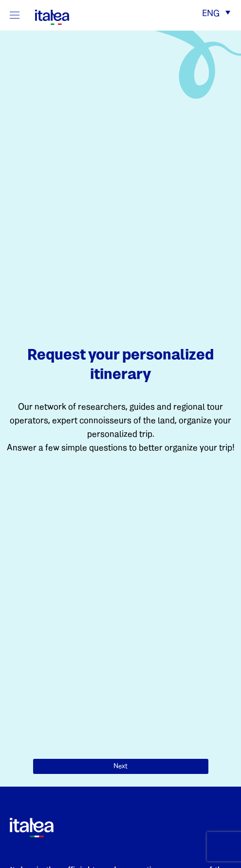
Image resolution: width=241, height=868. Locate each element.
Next (120, 766)
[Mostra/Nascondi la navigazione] (15, 15)
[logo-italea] (46, 16)
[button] (216, 14)
